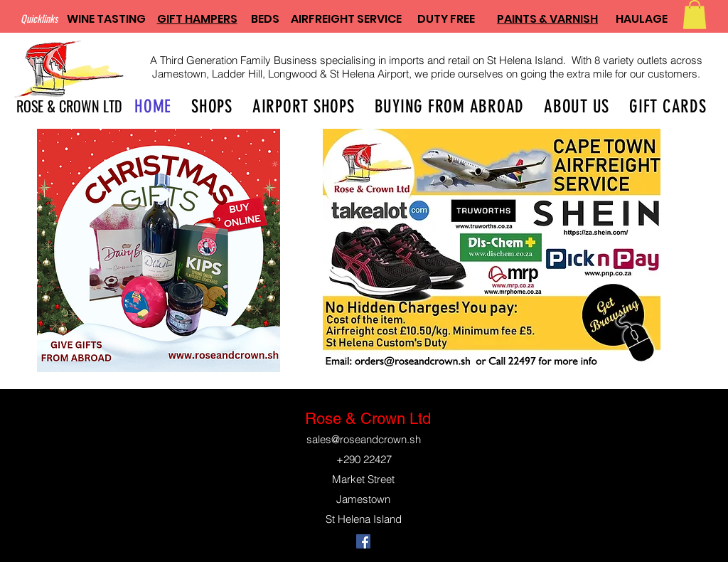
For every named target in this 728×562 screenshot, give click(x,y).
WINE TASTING (106, 19)
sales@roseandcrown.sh (364, 439)
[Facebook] (363, 541)
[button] (695, 15)
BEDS (265, 19)
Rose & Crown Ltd (368, 419)
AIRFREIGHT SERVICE (346, 19)
